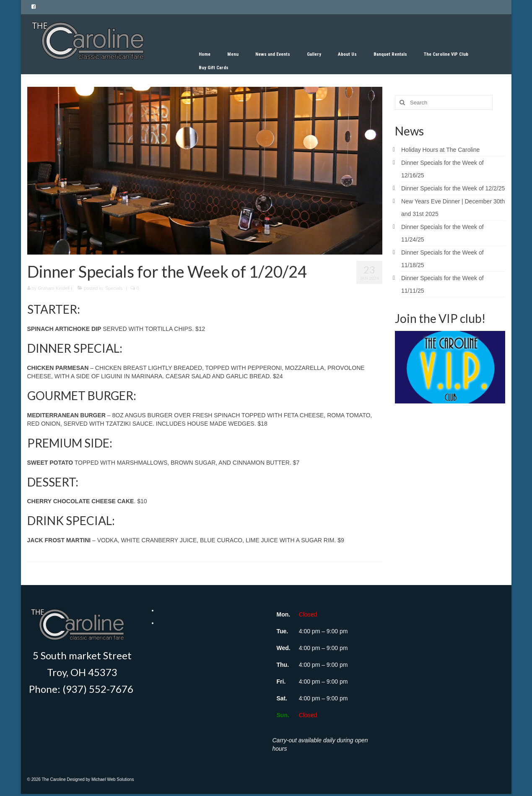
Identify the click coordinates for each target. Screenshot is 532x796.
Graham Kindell (54, 288)
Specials (114, 288)
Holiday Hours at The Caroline (440, 150)
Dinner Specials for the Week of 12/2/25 (453, 188)
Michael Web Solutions (113, 779)
